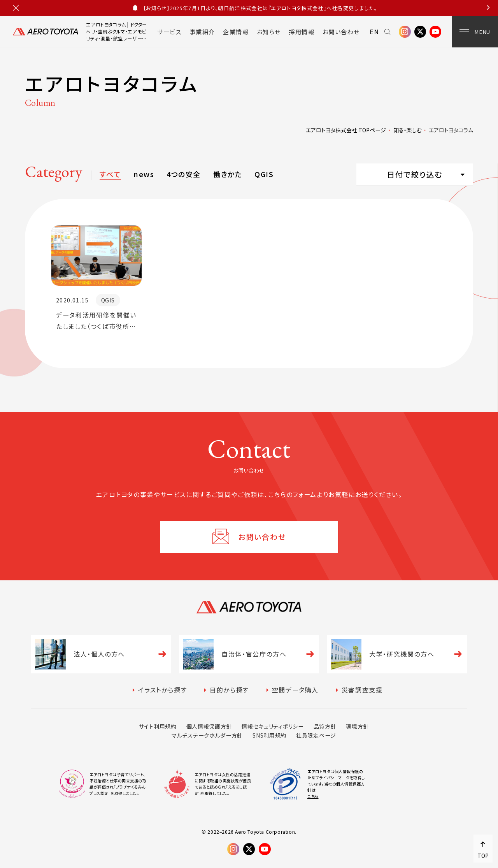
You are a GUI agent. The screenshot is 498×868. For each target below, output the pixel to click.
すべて (110, 174)
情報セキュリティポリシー (273, 726)
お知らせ (269, 32)
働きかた (228, 174)
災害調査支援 (362, 690)
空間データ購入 (295, 690)
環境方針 (357, 726)
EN (374, 32)
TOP (483, 856)
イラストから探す (162, 690)
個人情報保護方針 (209, 726)
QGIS (264, 174)
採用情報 (302, 32)
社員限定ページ (316, 735)
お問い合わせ (341, 32)
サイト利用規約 (158, 726)
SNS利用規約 (269, 735)
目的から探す (229, 690)
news (144, 174)
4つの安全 (183, 174)
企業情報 (236, 32)
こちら (313, 796)
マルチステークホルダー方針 (207, 735)
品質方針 (325, 726)
